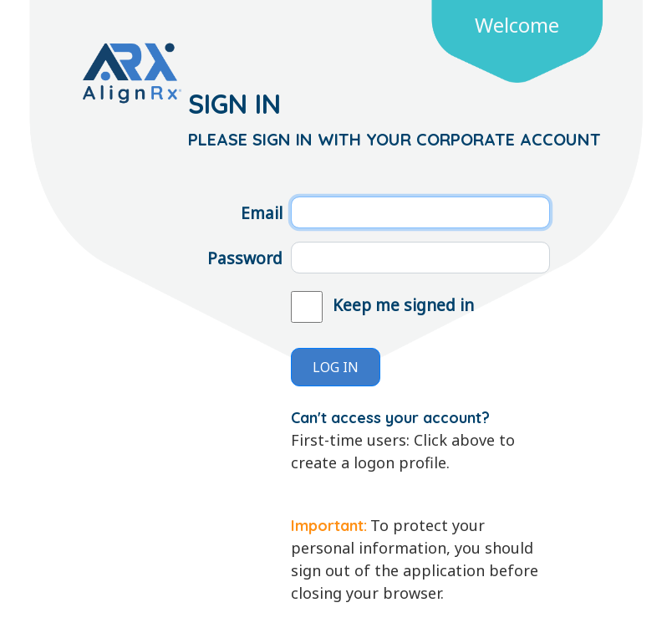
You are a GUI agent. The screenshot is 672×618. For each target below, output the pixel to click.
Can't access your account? (390, 418)
